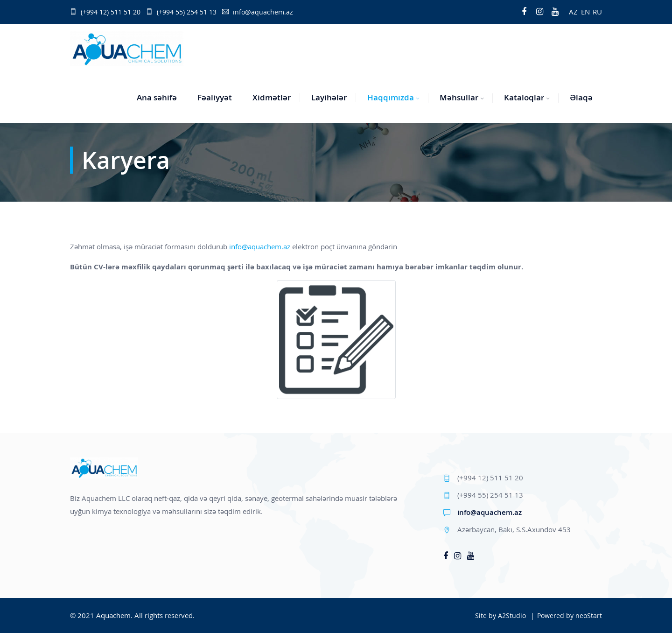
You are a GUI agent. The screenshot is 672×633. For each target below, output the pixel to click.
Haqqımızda (391, 97)
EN (585, 12)
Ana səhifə (157, 97)
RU (597, 12)
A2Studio (512, 615)
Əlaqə (581, 97)
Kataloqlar (524, 97)
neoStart (589, 615)
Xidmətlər (272, 97)
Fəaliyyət (215, 97)
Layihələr (329, 97)
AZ (573, 12)
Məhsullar (459, 97)
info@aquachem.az (260, 246)
